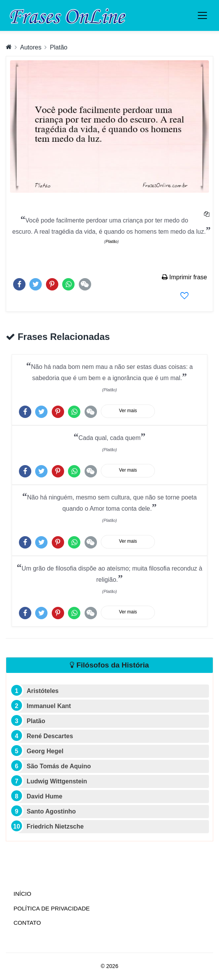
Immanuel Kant (49, 706)
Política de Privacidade (52, 908)
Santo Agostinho (51, 811)
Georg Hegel (45, 751)
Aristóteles (43, 691)
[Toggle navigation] (202, 15)
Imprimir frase (184, 277)
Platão (59, 47)
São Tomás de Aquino (59, 766)
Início (38, 893)
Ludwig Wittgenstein (57, 781)
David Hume (44, 796)
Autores (31, 47)
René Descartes (50, 736)
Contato (27, 923)
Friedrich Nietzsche (55, 826)
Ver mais (128, 411)
